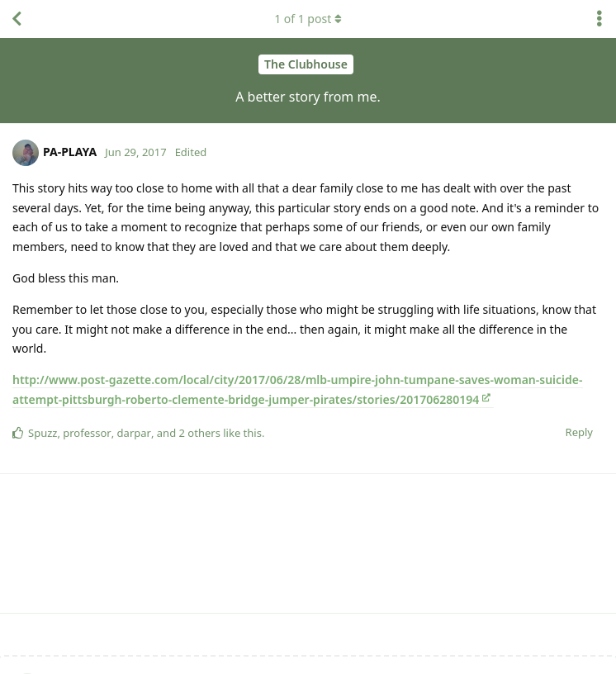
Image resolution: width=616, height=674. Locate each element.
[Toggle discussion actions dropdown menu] (599, 19)
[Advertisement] (308, 543)
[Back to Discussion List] (17, 19)
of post (308, 19)
